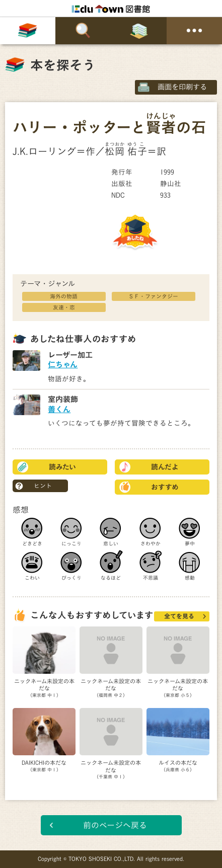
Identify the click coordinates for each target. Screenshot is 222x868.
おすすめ (165, 487)
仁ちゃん (63, 365)
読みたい (62, 467)
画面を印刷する (182, 87)
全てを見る (179, 616)
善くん (59, 409)
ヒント (43, 486)
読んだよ (165, 467)
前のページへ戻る (115, 825)
